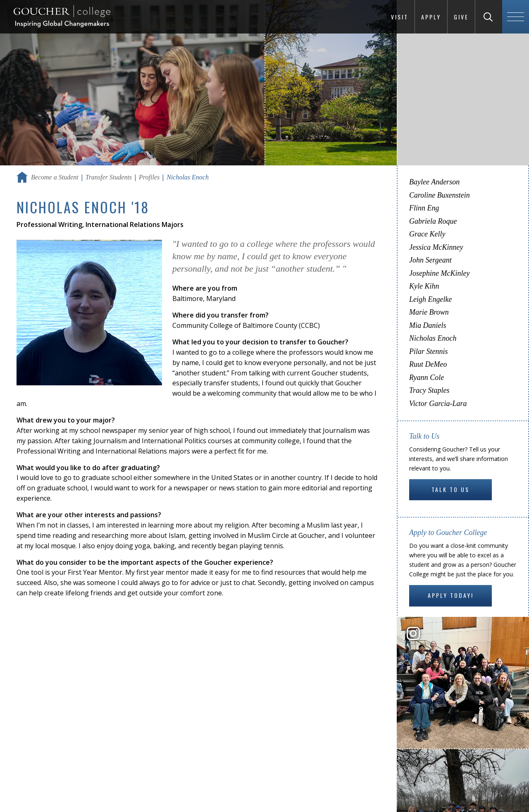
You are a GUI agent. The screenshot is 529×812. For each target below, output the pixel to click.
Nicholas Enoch (433, 338)
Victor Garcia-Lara (438, 404)
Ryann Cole (427, 377)
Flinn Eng (424, 208)
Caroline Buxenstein (440, 195)
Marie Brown (429, 312)
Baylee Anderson (434, 182)
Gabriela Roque (433, 221)
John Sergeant (430, 260)
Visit (400, 17)
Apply (431, 17)
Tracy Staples (429, 390)
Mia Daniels (428, 325)
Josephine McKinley (439, 273)
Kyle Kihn (424, 286)
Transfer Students (109, 177)
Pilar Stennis (429, 351)
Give (461, 17)
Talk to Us (450, 489)
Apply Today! (451, 595)
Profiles (149, 177)
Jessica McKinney (436, 247)
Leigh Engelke (430, 299)
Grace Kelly (427, 234)
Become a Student (55, 177)
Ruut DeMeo (428, 364)
